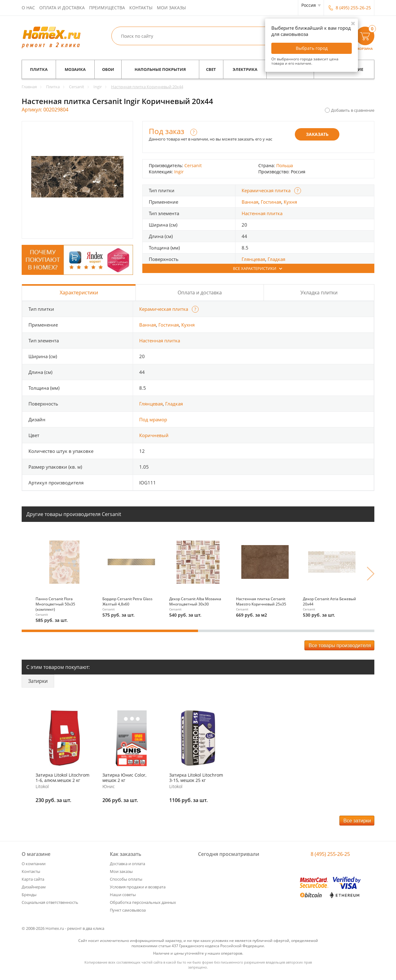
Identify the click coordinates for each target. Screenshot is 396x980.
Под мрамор (153, 419)
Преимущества (107, 8)
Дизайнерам (34, 887)
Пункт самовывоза (128, 910)
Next (371, 574)
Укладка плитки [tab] (319, 293)
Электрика (245, 69)
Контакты (141, 8)
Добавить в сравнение (353, 110)
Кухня (290, 202)
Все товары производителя (340, 646)
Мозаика (75, 69)
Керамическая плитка (266, 190)
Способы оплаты (126, 879)
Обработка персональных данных (143, 902)
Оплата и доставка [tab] (200, 293)
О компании (34, 864)
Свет (211, 69)
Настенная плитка (262, 213)
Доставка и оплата (127, 864)
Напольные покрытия (160, 69)
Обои (108, 69)
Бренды (29, 895)
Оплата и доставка (62, 8)
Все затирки (357, 821)
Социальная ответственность (50, 902)
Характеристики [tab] (79, 293)
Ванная (250, 202)
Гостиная (271, 202)
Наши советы (123, 895)
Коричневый (154, 435)
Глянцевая (253, 259)
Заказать (317, 134)
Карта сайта (33, 879)
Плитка (39, 69)
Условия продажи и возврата (138, 887)
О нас (28, 8)
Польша (285, 165)
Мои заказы (171, 8)
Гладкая (276, 259)
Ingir (179, 172)
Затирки (38, 681)
